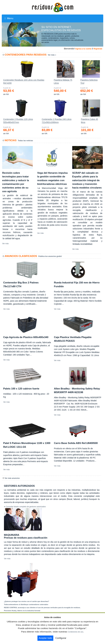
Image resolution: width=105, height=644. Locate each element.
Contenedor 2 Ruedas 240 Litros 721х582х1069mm (57, 121)
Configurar (61, 638)
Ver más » (52, 55)
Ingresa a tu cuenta (83, 49)
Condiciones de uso (75, 632)
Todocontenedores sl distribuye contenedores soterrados (26, 604)
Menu (9, 18)
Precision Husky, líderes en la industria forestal (22, 611)
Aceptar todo (45, 638)
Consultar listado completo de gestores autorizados (26, 507)
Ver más (5, 244)
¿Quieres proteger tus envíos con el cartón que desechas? (27, 601)
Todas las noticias (25, 141)
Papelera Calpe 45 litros (89, 121)
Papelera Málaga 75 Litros (63, 82)
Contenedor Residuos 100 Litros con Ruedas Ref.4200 (24, 82)
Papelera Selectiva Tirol (89, 82)
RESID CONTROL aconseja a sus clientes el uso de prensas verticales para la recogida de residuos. (42, 608)
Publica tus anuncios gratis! (50, 256)
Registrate (98, 49)
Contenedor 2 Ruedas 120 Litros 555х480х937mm (18, 121)
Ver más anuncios (12, 478)
